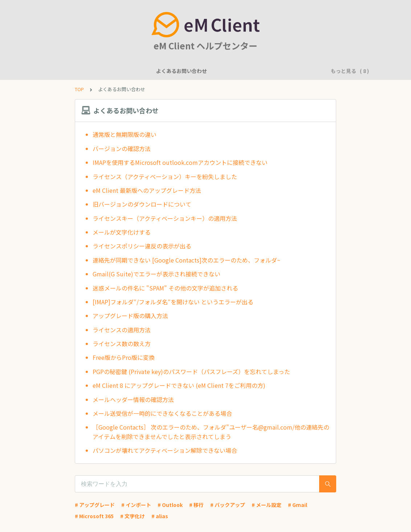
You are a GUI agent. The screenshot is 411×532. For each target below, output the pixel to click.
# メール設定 (266, 505)
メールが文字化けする (122, 232)
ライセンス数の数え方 (122, 344)
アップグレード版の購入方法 (130, 316)
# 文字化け (133, 516)
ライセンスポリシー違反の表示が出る (142, 246)
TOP (79, 89)
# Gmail (298, 505)
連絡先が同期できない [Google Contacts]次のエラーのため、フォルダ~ (186, 260)
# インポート (136, 505)
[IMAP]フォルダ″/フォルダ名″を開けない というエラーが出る (173, 302)
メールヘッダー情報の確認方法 (133, 399)
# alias (160, 516)
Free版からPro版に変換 (124, 357)
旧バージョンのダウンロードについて (142, 204)
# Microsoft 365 (94, 516)
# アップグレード (95, 505)
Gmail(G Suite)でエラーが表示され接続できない (156, 274)
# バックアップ (228, 505)
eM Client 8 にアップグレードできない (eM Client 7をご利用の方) (179, 385)
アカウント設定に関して (227, 71)
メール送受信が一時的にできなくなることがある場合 (162, 413)
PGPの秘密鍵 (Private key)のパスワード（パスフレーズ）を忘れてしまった (191, 371)
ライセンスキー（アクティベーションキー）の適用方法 (165, 218)
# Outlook (170, 505)
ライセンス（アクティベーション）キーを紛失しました (165, 176)
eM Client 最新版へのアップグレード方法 (147, 190)
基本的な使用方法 (286, 71)
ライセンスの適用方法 (122, 330)
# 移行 (196, 505)
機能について (133, 71)
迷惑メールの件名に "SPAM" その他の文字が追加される (165, 288)
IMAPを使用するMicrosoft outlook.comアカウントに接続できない (180, 162)
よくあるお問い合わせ (82, 71)
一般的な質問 (174, 71)
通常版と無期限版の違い (125, 134)
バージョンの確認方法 (122, 149)
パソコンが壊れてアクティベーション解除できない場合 (165, 450)
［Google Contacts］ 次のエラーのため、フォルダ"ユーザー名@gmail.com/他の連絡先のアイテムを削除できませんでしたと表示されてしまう (211, 432)
